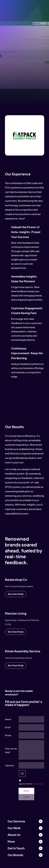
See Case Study (16, 594)
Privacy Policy (38, 784)
